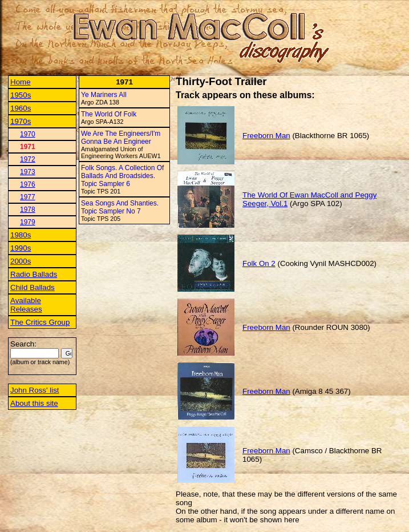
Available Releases (26, 305)
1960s (21, 108)
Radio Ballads (34, 274)
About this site (34, 403)
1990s (21, 248)
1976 (28, 184)
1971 (28, 147)
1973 (28, 172)
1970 (28, 134)
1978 (28, 209)
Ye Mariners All (104, 95)
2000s (21, 261)
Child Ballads (33, 287)
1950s (21, 95)
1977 (28, 197)
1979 (28, 222)
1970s (21, 121)
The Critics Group (40, 322)
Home (21, 82)
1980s (21, 235)
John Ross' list (35, 390)
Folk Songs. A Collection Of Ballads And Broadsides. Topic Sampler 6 (122, 176)
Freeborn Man (266, 136)
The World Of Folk (109, 114)
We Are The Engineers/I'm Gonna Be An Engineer (121, 138)
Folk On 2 (259, 263)
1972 (28, 159)
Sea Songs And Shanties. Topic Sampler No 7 (120, 207)
